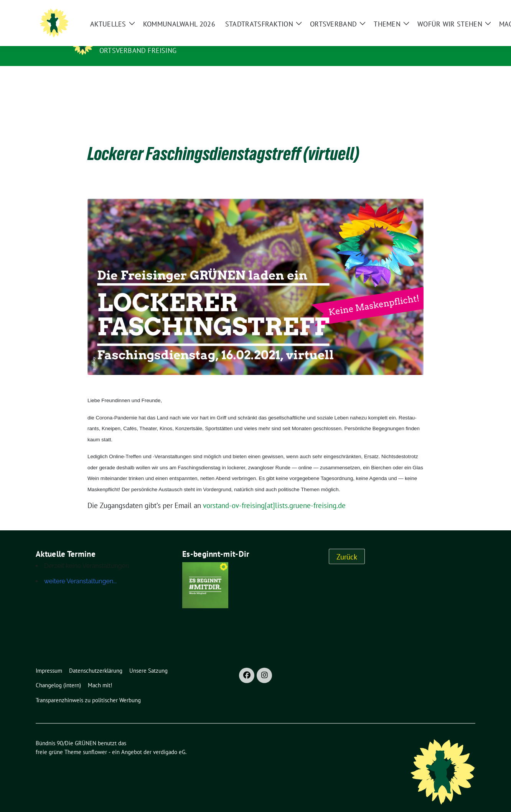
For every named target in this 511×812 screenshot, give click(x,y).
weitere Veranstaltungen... (80, 569)
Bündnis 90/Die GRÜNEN (147, 40)
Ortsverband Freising (138, 50)
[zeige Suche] (495, 12)
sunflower (95, 740)
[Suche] (484, 12)
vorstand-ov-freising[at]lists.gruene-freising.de (274, 493)
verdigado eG (169, 740)
